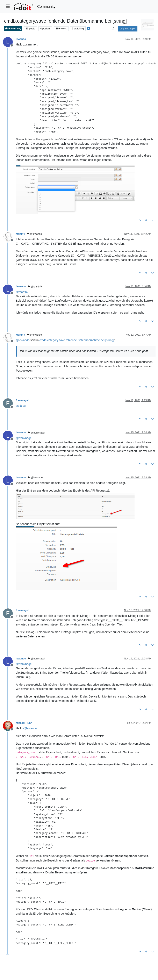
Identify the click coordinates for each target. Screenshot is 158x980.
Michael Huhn (24, 723)
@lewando (34, 234)
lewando (21, 39)
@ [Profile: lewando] (23, 340)
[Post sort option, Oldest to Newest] (113, 29)
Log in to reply (128, 29)
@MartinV (35, 287)
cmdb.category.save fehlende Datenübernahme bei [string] (77, 340)
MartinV (20, 234)
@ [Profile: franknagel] (24, 438)
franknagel (22, 400)
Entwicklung (13, 28)
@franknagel (36, 433)
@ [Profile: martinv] (22, 292)
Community (46, 7)
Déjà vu (21, 406)
